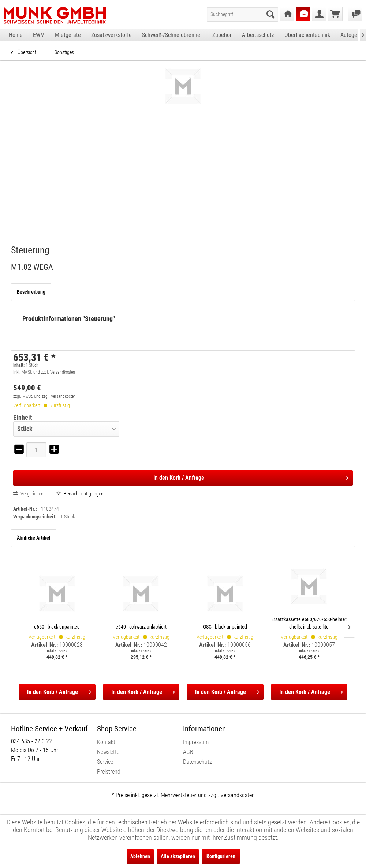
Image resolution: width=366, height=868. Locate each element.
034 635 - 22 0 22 (31, 741)
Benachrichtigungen (80, 494)
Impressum (196, 742)
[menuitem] (242, 14)
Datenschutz (197, 762)
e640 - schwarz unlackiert (141, 627)
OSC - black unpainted (225, 627)
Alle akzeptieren (178, 856)
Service (105, 762)
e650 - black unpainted (57, 627)
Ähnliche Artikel (34, 538)
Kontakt (106, 742)
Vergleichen (28, 494)
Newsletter (109, 752)
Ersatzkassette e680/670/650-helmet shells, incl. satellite (309, 623)
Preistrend (109, 772)
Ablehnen (140, 856)
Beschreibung (31, 292)
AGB (188, 752)
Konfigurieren (221, 856)
